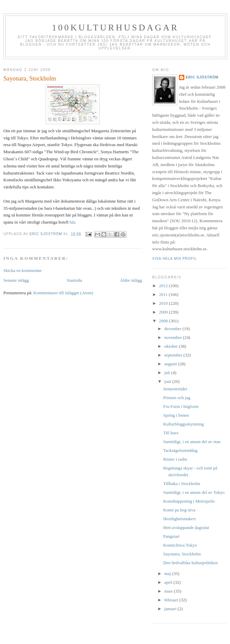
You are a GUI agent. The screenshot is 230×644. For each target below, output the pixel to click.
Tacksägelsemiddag (180, 450)
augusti (171, 364)
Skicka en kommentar (22, 270)
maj (168, 573)
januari (171, 609)
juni (168, 381)
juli (168, 373)
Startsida (74, 280)
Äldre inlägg (131, 280)
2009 (164, 312)
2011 (164, 294)
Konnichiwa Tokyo (180, 545)
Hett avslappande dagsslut (186, 527)
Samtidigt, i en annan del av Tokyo (194, 492)
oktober (172, 346)
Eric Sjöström (202, 77)
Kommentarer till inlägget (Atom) (63, 293)
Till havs (171, 433)
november (174, 337)
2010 (164, 303)
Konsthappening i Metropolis (189, 501)
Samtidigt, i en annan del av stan (192, 442)
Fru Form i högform (181, 406)
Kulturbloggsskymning (183, 424)
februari (172, 600)
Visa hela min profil (175, 259)
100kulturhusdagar (116, 28)
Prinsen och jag (177, 398)
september (174, 355)
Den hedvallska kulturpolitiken (190, 563)
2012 (164, 286)
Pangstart (171, 536)
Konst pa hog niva (179, 510)
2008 (164, 321)
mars (169, 591)
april (169, 582)
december (174, 329)
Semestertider (175, 389)
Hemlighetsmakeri (179, 519)
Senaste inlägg (16, 280)
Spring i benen (176, 415)
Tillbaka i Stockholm (181, 484)
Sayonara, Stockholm (182, 554)
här (72, 222)
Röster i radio (175, 459)
